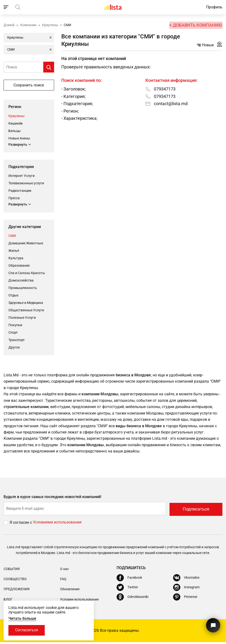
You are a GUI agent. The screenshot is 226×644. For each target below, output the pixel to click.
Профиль (214, 7)
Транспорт (17, 340)
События (12, 571)
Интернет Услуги (22, 176)
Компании (28, 25)
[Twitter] (127, 589)
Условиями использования (57, 524)
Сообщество (15, 581)
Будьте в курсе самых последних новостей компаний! (53, 500)
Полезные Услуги (22, 318)
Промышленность (23, 288)
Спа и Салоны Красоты (27, 273)
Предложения (17, 591)
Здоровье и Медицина (26, 303)
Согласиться (27, 630)
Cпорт (13, 333)
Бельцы (15, 131)
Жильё (14, 251)
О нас (64, 571)
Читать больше (22, 618)
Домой (9, 25)
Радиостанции (20, 191)
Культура (16, 258)
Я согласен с (21, 524)
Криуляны (50, 25)
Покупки (15, 325)
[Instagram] (186, 589)
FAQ (63, 581)
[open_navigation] (7, 7)
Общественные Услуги (26, 310)
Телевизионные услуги (26, 183)
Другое (14, 348)
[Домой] (113, 7)
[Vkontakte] (186, 580)
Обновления (70, 591)
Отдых (13, 295)
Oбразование (19, 266)
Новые (205, 45)
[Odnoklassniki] (132, 599)
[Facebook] (129, 580)
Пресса (14, 198)
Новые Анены (19, 138)
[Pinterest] (185, 599)
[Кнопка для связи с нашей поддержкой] (213, 624)
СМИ (12, 236)
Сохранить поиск (29, 85)
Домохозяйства (21, 281)
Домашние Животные (26, 243)
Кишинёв (16, 123)
